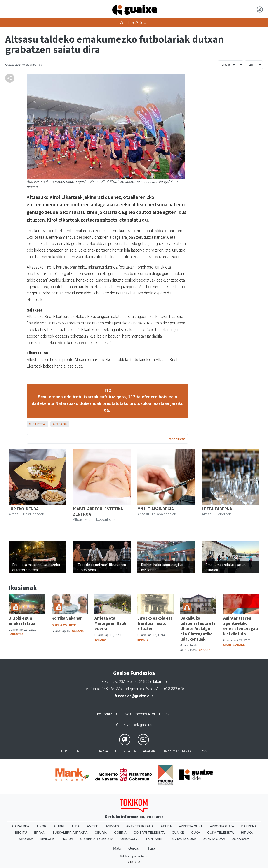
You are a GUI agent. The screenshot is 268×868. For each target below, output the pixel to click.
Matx (117, 848)
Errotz (143, 640)
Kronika (26, 839)
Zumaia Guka (214, 839)
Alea (75, 826)
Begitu (21, 833)
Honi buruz (71, 751)
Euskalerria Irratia (70, 833)
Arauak (149, 751)
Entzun (228, 64)
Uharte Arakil (234, 645)
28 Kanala (241, 839)
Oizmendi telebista (97, 839)
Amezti (93, 826)
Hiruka (247, 833)
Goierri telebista (149, 833)
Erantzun (176, 439)
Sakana (78, 631)
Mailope (47, 839)
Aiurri (59, 826)
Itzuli (251, 65)
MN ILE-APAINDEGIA (156, 509)
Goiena (120, 833)
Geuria (101, 833)
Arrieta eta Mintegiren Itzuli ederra (110, 623)
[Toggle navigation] (8, 10)
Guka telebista (220, 833)
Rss (204, 751)
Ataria (166, 826)
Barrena (249, 826)
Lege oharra (98, 751)
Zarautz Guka (184, 839)
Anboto (112, 826)
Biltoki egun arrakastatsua (22, 621)
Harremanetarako (178, 751)
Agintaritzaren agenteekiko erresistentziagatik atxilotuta (241, 626)
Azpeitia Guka (191, 826)
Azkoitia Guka (222, 826)
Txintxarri (155, 839)
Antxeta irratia (140, 826)
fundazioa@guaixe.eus (134, 696)
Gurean (134, 848)
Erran (40, 833)
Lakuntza (16, 634)
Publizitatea (126, 751)
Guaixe (178, 833)
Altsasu (134, 22)
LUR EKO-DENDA (24, 509)
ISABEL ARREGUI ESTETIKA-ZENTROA (99, 511)
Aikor (41, 826)
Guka (196, 833)
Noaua (67, 839)
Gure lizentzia (104, 714)
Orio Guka (129, 839)
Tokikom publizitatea (134, 856)
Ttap (151, 848)
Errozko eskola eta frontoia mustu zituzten (155, 623)
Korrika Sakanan (67, 618)
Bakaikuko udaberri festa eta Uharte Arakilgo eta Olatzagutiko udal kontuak (198, 628)
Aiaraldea (20, 826)
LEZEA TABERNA (217, 509)
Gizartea (37, 424)
